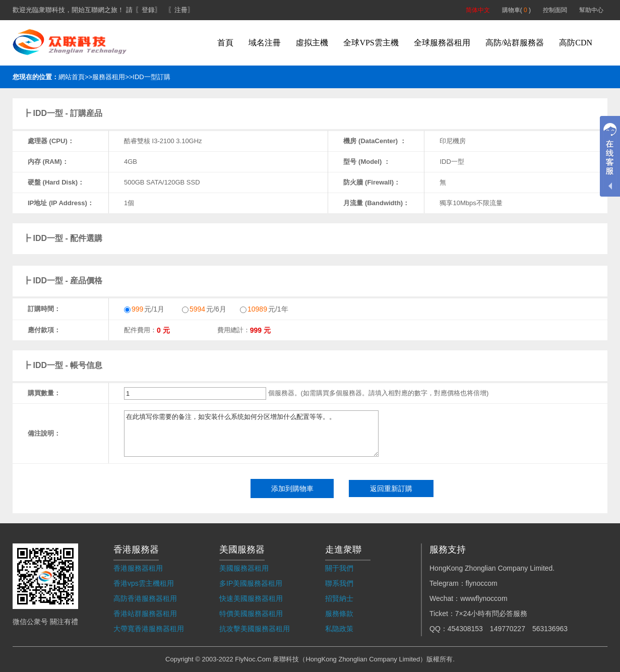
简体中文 (478, 10)
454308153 (465, 629)
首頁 (225, 43)
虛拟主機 (312, 43)
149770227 (508, 629)
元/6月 (204, 309)
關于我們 (339, 568)
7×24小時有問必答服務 (491, 614)
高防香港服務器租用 (145, 598)
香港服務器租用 (138, 568)
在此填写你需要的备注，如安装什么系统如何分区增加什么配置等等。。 (251, 434)
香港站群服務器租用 (145, 614)
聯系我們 (339, 583)
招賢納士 (339, 598)
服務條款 (339, 614)
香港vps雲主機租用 (144, 583)
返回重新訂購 (391, 488)
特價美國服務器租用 (251, 614)
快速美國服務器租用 (251, 598)
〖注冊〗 (181, 10)
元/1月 (144, 309)
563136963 (550, 629)
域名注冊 (265, 43)
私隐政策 (339, 629)
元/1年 (264, 309)
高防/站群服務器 (515, 43)
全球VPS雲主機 (371, 43)
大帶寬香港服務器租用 (149, 629)
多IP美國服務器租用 (251, 583)
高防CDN (576, 43)
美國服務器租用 (244, 568)
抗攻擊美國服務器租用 (255, 629)
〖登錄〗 (148, 10)
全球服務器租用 (442, 43)
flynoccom (482, 583)
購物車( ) (516, 10)
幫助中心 (591, 10)
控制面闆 (555, 10)
